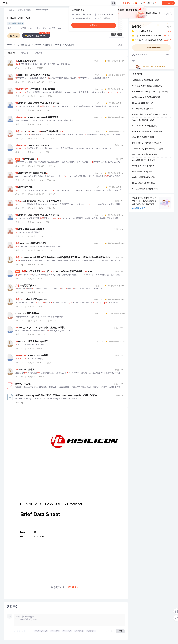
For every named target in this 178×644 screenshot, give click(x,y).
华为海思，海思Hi (16, 24)
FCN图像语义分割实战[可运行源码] (147, 143)
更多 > (169, 27)
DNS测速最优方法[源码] (142, 172)
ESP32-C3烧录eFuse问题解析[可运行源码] (149, 115)
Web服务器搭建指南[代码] (143, 109)
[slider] (20, 631)
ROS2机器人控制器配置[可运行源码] (147, 86)
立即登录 (94, 25)
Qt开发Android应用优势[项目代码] (146, 97)
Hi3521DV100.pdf (19, 18)
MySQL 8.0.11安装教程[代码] (144, 183)
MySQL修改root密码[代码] (143, 103)
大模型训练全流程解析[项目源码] (146, 80)
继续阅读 (73, 587)
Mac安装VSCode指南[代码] (144, 166)
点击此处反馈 (139, 208)
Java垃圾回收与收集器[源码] (144, 160)
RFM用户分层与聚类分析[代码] (145, 189)
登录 (113, 3)
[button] (121, 45)
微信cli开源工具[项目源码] (143, 137)
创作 (168, 3)
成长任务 (152, 3)
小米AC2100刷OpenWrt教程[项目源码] (148, 149)
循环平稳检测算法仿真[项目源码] (146, 155)
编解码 (29, 10)
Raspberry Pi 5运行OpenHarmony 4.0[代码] (150, 92)
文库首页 (11, 10)
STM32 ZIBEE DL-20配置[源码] (145, 126)
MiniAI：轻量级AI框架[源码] (144, 177)
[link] (11, 10)
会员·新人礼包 (130, 3)
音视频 (20, 10)
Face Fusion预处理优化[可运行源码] (147, 132)
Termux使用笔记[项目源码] (143, 120)
